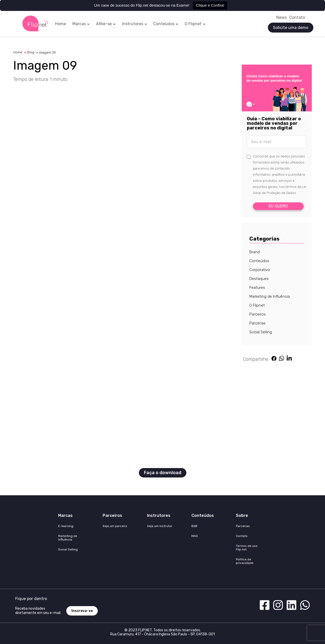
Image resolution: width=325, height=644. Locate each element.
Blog (32, 52)
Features (257, 288)
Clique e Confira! (210, 5)
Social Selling (261, 332)
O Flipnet (193, 24)
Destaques (259, 279)
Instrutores (133, 24)
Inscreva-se (82, 611)
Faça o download (163, 473)
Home (61, 24)
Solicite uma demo (291, 28)
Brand (255, 252)
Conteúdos (164, 24)
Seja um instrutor (160, 526)
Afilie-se (104, 24)
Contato (297, 17)
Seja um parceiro (115, 526)
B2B (194, 526)
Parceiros (258, 314)
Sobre (242, 515)
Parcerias (257, 323)
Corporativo (260, 270)
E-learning (66, 526)
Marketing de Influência (270, 296)
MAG (195, 536)
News (281, 17)
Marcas (79, 24)
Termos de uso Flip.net (247, 548)
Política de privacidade (245, 561)
